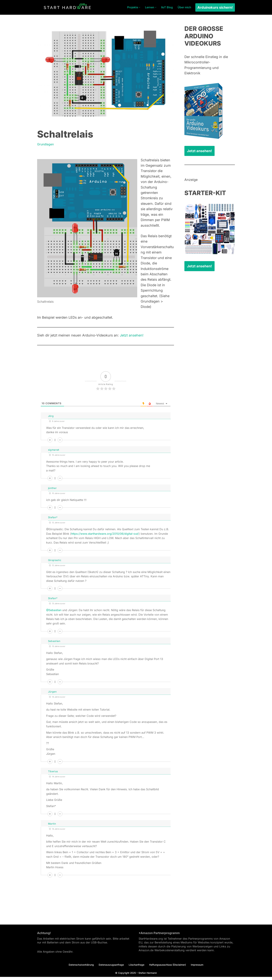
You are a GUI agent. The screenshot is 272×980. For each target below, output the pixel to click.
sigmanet (54, 453)
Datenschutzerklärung (80, 968)
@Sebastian (54, 613)
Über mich (184, 7)
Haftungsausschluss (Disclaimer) (168, 968)
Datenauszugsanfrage (110, 968)
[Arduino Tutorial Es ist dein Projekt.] (67, 7)
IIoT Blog (167, 7)
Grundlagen (46, 144)
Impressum (198, 968)
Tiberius (53, 774)
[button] (140, 7)
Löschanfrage (136, 968)
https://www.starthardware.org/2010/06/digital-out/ (105, 537)
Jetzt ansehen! (135, 338)
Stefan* (53, 520)
